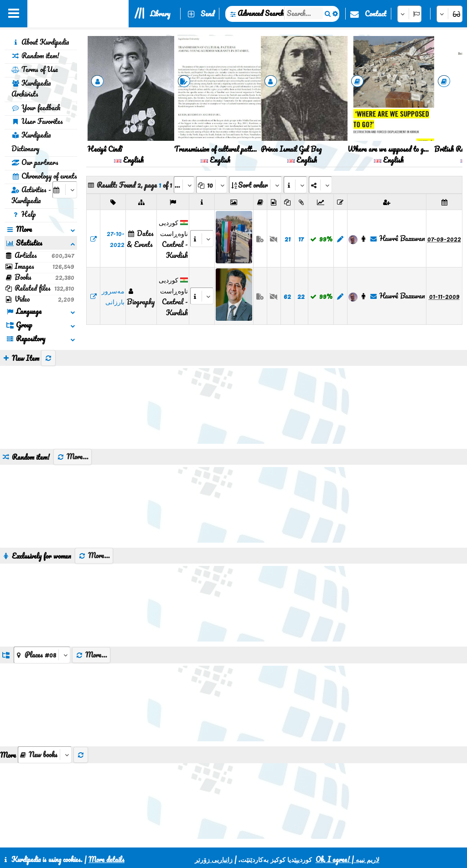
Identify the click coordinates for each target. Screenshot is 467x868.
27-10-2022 (116, 239)
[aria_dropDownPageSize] (212, 185)
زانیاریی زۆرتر (214, 859)
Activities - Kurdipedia (31, 195)
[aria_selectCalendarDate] (65, 190)
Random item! (35, 56)
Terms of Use (35, 69)
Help (23, 214)
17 (301, 239)
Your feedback (36, 108)
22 (301, 296)
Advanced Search (261, 13)
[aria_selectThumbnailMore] (45, 730)
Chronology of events (44, 176)
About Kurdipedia (40, 42)
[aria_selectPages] (184, 185)
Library (160, 14)
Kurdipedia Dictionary (31, 142)
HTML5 (260, 837)
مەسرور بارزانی (113, 296)
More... (73, 432)
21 (288, 239)
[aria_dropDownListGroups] (42, 630)
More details (106, 859)
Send (208, 14)
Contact (376, 14)
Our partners (35, 162)
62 (287, 296)
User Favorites (37, 121)
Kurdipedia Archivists (31, 88)
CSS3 (225, 837)
